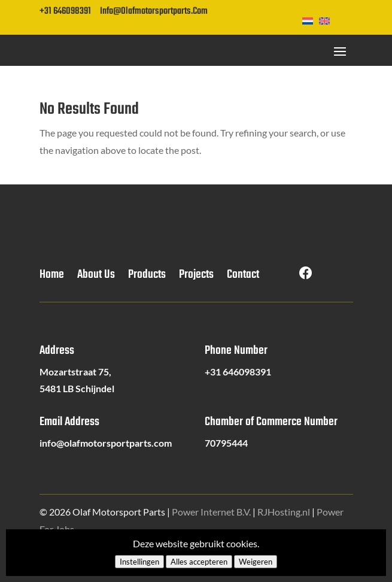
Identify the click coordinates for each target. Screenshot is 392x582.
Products (147, 277)
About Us (96, 277)
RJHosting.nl (284, 512)
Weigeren (256, 562)
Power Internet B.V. (211, 512)
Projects (196, 277)
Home (52, 277)
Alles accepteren (199, 562)
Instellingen (139, 562)
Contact (243, 277)
